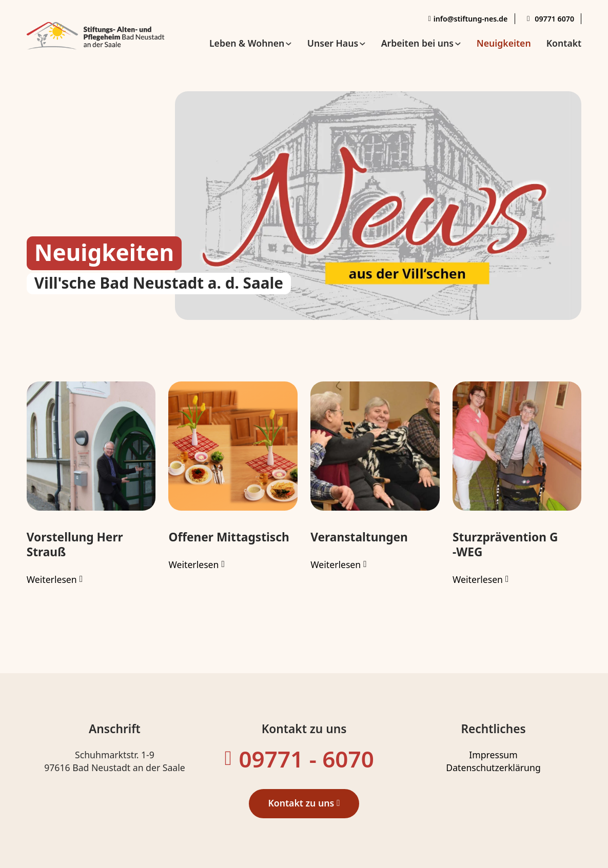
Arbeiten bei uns (417, 43)
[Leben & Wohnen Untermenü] (289, 44)
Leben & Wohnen (247, 43)
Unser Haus (333, 43)
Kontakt (564, 43)
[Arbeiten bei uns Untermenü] (458, 44)
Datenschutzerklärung (493, 768)
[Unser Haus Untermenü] (362, 44)
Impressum (493, 755)
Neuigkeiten (504, 43)
